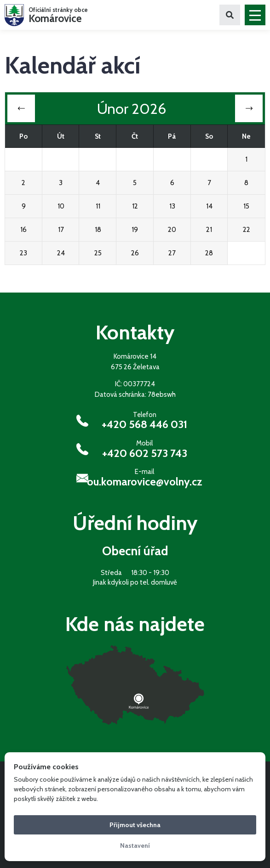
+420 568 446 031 (144, 424)
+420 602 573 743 (145, 453)
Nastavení (135, 845)
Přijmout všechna (135, 825)
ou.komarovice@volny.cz (145, 482)
